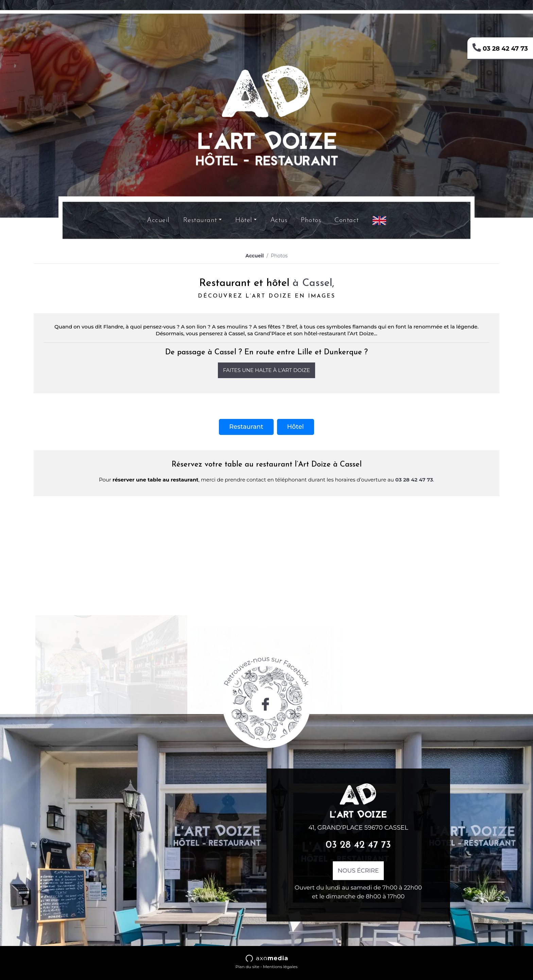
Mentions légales (280, 967)
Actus (279, 220)
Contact (347, 220)
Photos (311, 220)
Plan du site (247, 967)
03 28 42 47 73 (500, 48)
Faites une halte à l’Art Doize (266, 370)
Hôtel (244, 220)
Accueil (158, 220)
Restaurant (200, 220)
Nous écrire (358, 871)
